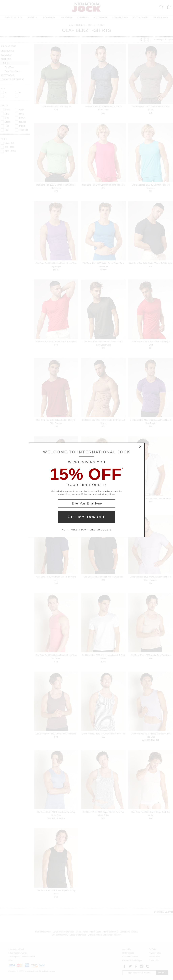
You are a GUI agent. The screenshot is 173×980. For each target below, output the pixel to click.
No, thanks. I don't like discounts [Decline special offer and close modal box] (87, 530)
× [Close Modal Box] (140, 447)
